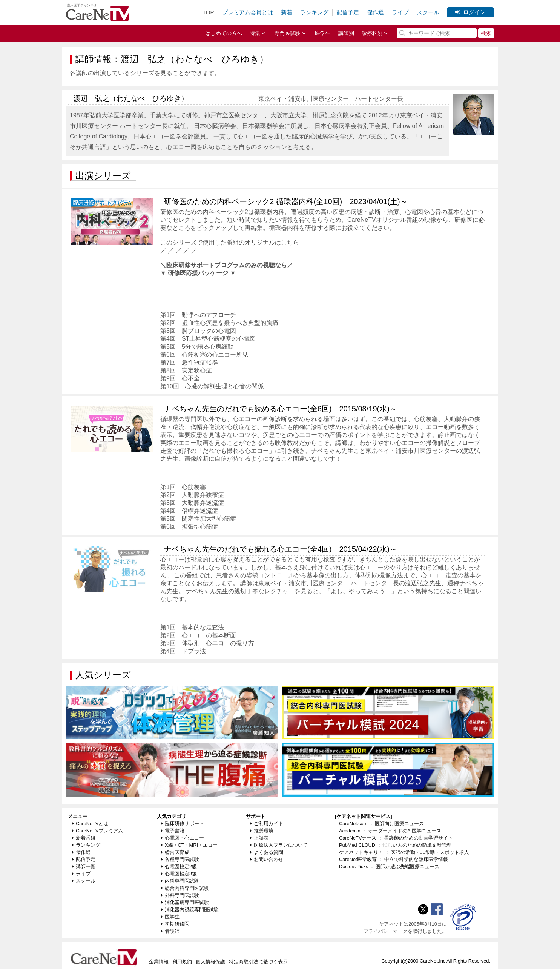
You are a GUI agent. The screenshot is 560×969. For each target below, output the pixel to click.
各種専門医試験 (180, 859)
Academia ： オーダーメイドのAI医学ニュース (390, 831)
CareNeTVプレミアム (97, 831)
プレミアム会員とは (248, 12)
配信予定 (348, 12)
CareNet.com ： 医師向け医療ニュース (382, 824)
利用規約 (182, 962)
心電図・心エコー (183, 838)
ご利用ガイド (267, 824)
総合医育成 (175, 852)
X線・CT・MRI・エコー (189, 845)
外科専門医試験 (180, 895)
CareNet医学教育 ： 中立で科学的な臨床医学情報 (394, 859)
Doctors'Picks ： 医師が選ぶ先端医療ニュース (389, 867)
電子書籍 (173, 831)
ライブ (400, 12)
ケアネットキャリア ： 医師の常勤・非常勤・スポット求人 (404, 852)
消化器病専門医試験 (185, 902)
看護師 (170, 931)
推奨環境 (262, 831)
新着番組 (84, 838)
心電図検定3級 (179, 874)
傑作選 (375, 12)
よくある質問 (267, 852)
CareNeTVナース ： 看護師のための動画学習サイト (396, 838)
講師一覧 (84, 867)
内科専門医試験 (180, 881)
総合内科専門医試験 (185, 888)
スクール (428, 12)
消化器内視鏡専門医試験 (190, 910)
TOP (208, 12)
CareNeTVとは (90, 824)
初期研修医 (175, 924)
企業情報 (159, 962)
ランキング (314, 12)
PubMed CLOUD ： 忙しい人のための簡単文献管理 (395, 845)
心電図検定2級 (179, 867)
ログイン (470, 12)
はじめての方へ (224, 33)
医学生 (323, 33)
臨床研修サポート (183, 824)
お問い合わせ (267, 859)
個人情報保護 (210, 962)
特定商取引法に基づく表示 (258, 962)
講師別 (346, 33)
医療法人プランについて (279, 845)
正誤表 (259, 838)
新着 (287, 12)
